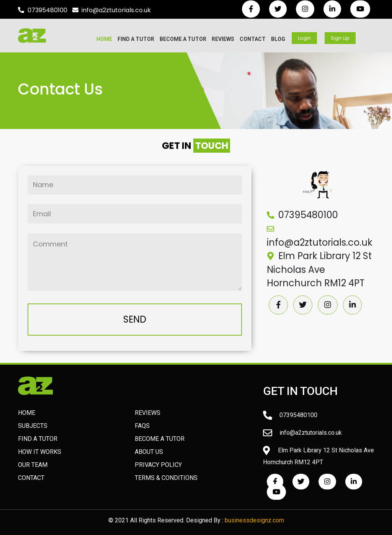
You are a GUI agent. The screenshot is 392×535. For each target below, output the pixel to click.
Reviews (223, 39)
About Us (149, 452)
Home (104, 39)
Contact (253, 39)
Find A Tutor (136, 39)
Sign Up (340, 38)
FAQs (142, 426)
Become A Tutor (183, 39)
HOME (27, 413)
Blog (278, 39)
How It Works (40, 452)
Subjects (33, 426)
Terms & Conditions (166, 478)
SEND (135, 319)
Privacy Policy (158, 465)
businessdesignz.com (254, 520)
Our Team (33, 465)
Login (304, 38)
